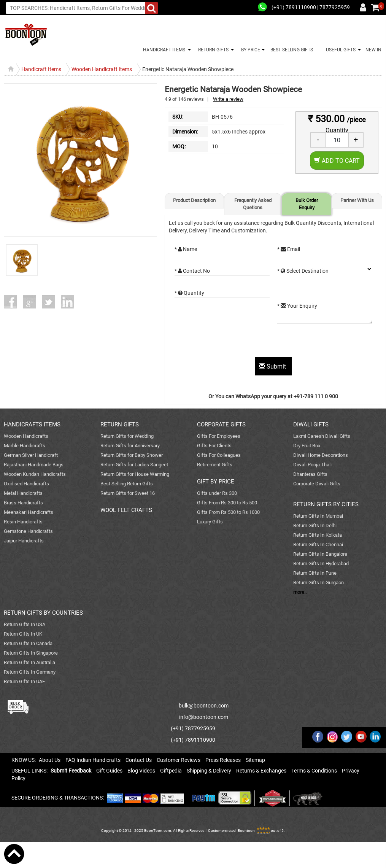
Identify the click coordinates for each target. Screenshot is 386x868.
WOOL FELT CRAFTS (126, 510)
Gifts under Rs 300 (217, 493)
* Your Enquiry (297, 306)
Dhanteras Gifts (310, 474)
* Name (186, 249)
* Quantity (189, 293)
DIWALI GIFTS (311, 424)
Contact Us (139, 760)
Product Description (194, 200)
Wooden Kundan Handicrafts (35, 474)
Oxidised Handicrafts (26, 484)
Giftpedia (171, 771)
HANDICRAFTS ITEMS (32, 424)
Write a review (228, 99)
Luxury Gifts (210, 522)
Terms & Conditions (314, 771)
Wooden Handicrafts (26, 436)
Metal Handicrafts (23, 493)
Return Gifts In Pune (315, 573)
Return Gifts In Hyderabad (321, 564)
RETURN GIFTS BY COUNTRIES (43, 613)
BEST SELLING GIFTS (292, 50)
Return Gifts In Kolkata (318, 535)
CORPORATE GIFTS (221, 424)
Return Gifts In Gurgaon (318, 583)
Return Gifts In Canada (28, 643)
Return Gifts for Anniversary (130, 446)
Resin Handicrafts (23, 522)
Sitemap (255, 760)
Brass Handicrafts (23, 503)
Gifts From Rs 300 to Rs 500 (227, 503)
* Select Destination (303, 271)
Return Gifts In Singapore (31, 653)
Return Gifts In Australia (29, 662)
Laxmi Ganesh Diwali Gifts (322, 436)
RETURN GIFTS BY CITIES (326, 504)
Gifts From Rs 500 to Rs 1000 (228, 512)
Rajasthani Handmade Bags (34, 465)
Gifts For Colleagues (219, 455)
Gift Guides (109, 771)
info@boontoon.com (204, 717)
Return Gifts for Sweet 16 (128, 493)
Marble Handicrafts (25, 446)
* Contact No (192, 271)
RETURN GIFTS (212, 50)
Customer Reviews (179, 760)
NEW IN (373, 50)
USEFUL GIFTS (340, 50)
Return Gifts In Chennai (318, 544)
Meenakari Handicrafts (29, 512)
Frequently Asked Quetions (253, 204)
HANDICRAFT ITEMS (163, 50)
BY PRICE (249, 50)
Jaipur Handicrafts (24, 541)
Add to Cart (337, 161)
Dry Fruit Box (307, 446)
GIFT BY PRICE (216, 482)
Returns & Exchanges (261, 771)
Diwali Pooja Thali (312, 465)
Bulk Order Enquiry (307, 204)
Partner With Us (357, 200)
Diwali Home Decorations (321, 455)
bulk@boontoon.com (204, 706)
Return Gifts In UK (23, 634)
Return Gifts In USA (25, 624)
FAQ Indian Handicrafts (93, 760)
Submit (273, 366)
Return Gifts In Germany (30, 672)
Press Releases (223, 760)
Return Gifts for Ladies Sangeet (134, 465)
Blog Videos (141, 771)
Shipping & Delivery (209, 771)
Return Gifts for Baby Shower (132, 455)
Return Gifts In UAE (24, 681)
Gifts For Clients (214, 446)
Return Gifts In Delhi (315, 525)
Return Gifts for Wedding (127, 436)
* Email (289, 249)
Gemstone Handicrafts (28, 531)
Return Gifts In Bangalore (320, 554)
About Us (50, 760)
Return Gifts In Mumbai (318, 516)
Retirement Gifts (215, 465)
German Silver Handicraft (31, 455)
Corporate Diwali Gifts (317, 484)
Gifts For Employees (219, 436)
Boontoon (246, 831)
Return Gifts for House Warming (135, 474)
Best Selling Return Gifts (127, 484)
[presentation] (232, 342)
